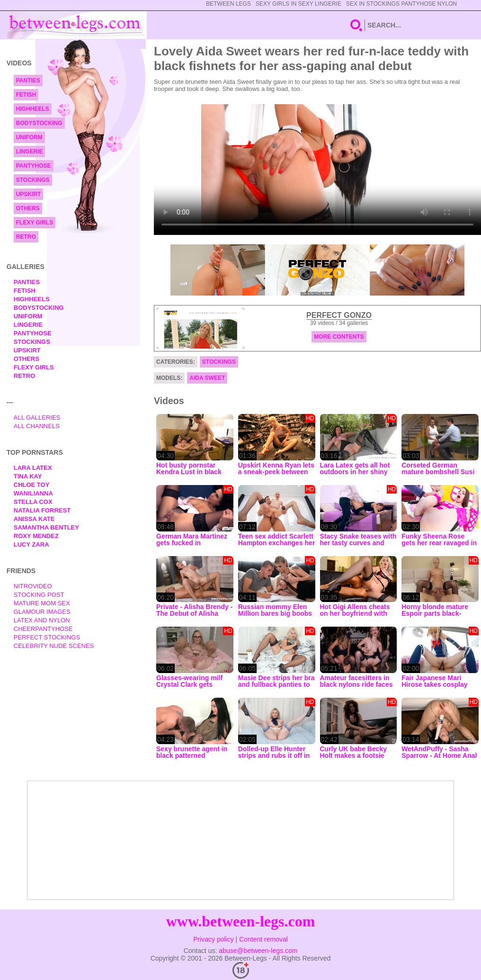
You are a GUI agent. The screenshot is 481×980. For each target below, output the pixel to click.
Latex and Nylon (42, 620)
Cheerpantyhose (43, 629)
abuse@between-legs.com (258, 951)
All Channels (37, 426)
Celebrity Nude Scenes (54, 646)
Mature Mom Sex (42, 603)
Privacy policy (214, 939)
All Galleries (37, 418)
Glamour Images (42, 612)
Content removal (263, 939)
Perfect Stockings (47, 637)
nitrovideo (33, 586)
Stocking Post (39, 595)
